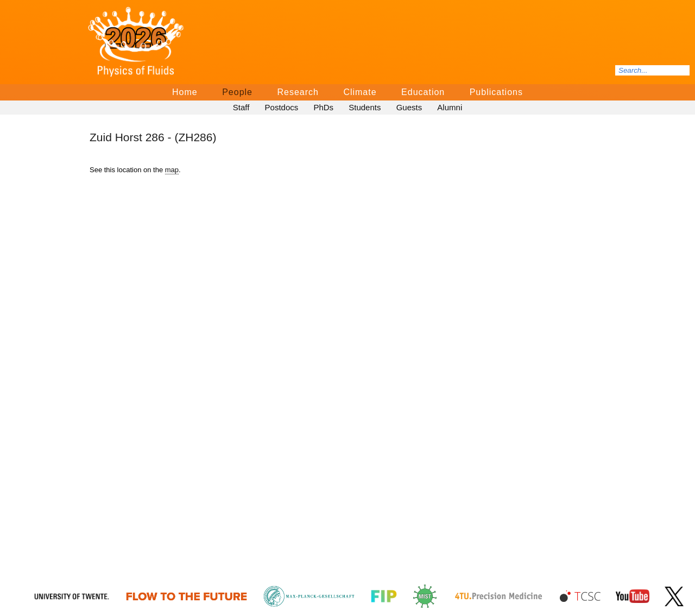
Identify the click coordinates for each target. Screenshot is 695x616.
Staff (241, 107)
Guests (409, 107)
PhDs (323, 107)
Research (298, 92)
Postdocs (282, 107)
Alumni (450, 107)
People (237, 92)
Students (365, 107)
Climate (360, 92)
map (172, 170)
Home (185, 92)
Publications (496, 92)
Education (423, 92)
